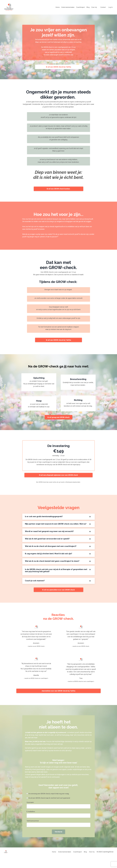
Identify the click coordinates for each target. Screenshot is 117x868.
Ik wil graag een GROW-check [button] (58, 420)
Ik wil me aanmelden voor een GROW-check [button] (58, 594)
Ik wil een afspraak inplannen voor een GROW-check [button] (58, 479)
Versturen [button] (58, 838)
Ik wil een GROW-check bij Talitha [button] (58, 67)
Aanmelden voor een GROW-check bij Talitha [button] (58, 696)
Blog (87, 7)
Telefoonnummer (33, 827)
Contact (103, 7)
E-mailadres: (31, 817)
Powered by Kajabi (108, 863)
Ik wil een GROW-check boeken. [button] (58, 190)
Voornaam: (30, 808)
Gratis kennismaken (66, 7)
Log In (110, 7)
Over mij (94, 7)
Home (55, 7)
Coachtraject (79, 7)
